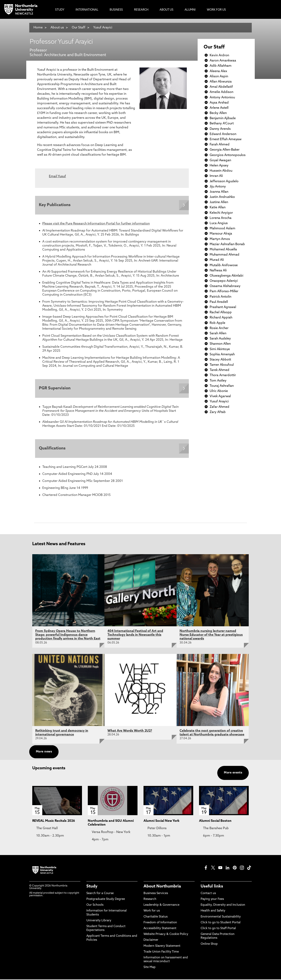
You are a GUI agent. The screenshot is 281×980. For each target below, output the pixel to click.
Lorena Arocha (221, 218)
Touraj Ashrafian (222, 386)
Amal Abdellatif (221, 87)
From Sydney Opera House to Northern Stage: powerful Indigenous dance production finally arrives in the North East (68, 636)
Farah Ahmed (220, 145)
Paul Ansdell (219, 302)
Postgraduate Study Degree (106, 900)
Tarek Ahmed (219, 370)
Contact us (208, 894)
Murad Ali (217, 260)
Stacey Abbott (220, 360)
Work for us (152, 912)
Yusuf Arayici (103, 28)
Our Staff (79, 28)
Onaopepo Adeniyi (224, 281)
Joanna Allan (219, 192)
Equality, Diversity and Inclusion (223, 906)
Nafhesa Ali (218, 271)
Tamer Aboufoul (222, 365)
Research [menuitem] (141, 10)
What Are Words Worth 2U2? (130, 731)
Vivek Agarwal (220, 396)
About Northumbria (162, 887)
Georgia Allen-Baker (225, 150)
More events (233, 773)
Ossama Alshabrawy (225, 286)
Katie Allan (218, 207)
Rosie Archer (219, 328)
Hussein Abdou (221, 171)
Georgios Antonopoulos (228, 155)
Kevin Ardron (219, 55)
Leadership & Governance (161, 906)
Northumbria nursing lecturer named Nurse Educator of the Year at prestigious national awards (211, 636)
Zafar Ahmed (219, 407)
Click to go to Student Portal (221, 923)
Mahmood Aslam (222, 229)
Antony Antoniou (222, 98)
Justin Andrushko (222, 197)
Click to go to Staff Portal (218, 929)
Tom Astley (218, 381)
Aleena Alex (218, 71)
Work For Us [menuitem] (216, 10)
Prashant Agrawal (223, 307)
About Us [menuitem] (166, 10)
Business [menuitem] (116, 10)
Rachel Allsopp (221, 312)
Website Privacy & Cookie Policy (166, 935)
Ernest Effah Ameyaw (226, 139)
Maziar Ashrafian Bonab (227, 244)
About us (57, 28)
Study (92, 887)
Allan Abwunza (221, 82)
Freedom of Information (160, 923)
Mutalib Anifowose (224, 265)
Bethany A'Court (222, 124)
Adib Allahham (221, 66)
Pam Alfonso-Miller (224, 291)
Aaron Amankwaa (223, 61)
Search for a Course (100, 894)
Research (150, 900)
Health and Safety (213, 912)
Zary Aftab (218, 412)
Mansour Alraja (221, 234)
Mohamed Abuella (223, 250)
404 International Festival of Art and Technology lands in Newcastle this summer (135, 636)
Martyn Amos (220, 239)
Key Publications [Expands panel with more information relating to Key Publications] (55, 205)
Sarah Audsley (220, 339)
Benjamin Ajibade (223, 118)
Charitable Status (156, 917)
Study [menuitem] (60, 10)
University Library (99, 921)
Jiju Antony (218, 187)
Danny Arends (220, 129)
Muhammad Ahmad (224, 255)
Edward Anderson (223, 134)
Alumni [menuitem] (190, 10)
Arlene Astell (219, 108)
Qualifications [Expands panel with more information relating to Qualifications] (52, 449)
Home (38, 28)
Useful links (212, 887)
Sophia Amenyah (222, 355)
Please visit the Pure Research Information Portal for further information (96, 224)
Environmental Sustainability (221, 917)
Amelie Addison (221, 92)
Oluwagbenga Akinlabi (226, 276)
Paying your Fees (212, 900)
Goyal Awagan (220, 160)
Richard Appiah (221, 318)
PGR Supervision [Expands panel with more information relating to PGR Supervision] (55, 389)
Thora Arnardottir (223, 375)
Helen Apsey (219, 166)
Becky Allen (218, 113)
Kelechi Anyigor (221, 213)
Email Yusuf (57, 176)
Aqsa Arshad (219, 103)
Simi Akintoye (220, 349)
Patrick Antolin (220, 297)
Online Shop (209, 945)
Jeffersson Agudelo (224, 181)
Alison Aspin (219, 77)
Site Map (150, 968)
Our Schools (95, 906)
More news (44, 752)
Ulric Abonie (219, 391)
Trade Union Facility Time (161, 952)
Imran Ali (216, 176)
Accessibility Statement (160, 929)
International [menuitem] (87, 10)
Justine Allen (219, 202)
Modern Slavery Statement (162, 947)
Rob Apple (217, 323)
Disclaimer (151, 941)
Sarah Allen (218, 333)
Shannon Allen (220, 344)
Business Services (156, 894)
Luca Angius (219, 223)
